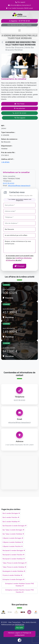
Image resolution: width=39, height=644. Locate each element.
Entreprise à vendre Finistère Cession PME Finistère (20, 591)
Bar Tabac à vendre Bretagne (13, 530)
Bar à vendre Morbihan (11, 522)
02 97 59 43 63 (19, 113)
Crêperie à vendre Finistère (12, 546)
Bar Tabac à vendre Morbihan (13, 534)
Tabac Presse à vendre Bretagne (14, 563)
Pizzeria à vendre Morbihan (12, 575)
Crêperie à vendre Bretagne (13, 538)
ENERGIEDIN (19, 625)
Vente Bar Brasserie (14, 48)
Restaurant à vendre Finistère (13, 555)
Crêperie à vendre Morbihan (13, 542)
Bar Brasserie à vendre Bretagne (14, 526)
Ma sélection (19, 108)
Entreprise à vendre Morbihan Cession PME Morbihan (19, 585)
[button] (20, 2)
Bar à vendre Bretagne (11, 513)
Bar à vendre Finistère (11, 517)
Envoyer (19, 266)
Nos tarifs (20, 628)
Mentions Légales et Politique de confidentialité (20, 634)
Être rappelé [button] (20, 118)
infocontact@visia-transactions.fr (19, 186)
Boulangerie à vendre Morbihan (14, 571)
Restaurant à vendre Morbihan (14, 559)
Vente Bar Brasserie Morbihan (20, 49)
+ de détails (5, 162)
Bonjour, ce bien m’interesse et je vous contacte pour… (19, 246)
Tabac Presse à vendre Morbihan (14, 567)
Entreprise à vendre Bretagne (13, 580)
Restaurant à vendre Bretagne (14, 551)
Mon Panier (19, 104)
